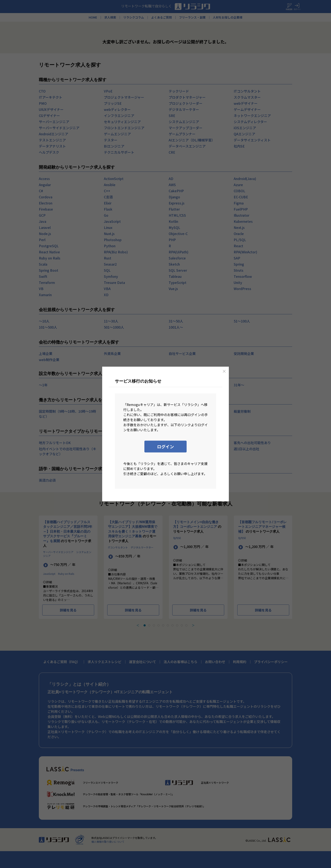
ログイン (165, 447)
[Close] (224, 371)
